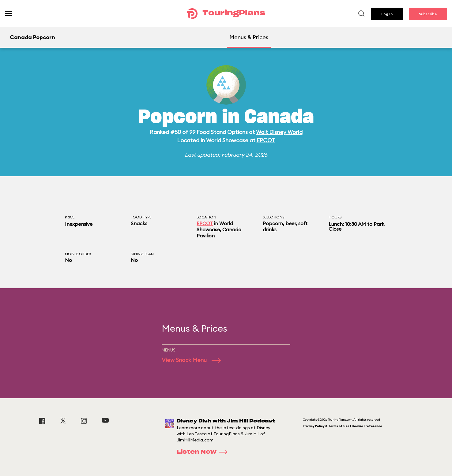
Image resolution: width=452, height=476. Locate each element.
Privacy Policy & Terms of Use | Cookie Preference (343, 426)
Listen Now (204, 452)
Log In (387, 14)
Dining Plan (142, 254)
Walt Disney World (279, 132)
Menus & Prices (249, 37)
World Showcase (215, 226)
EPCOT (266, 140)
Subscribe (428, 14)
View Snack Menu (191, 360)
